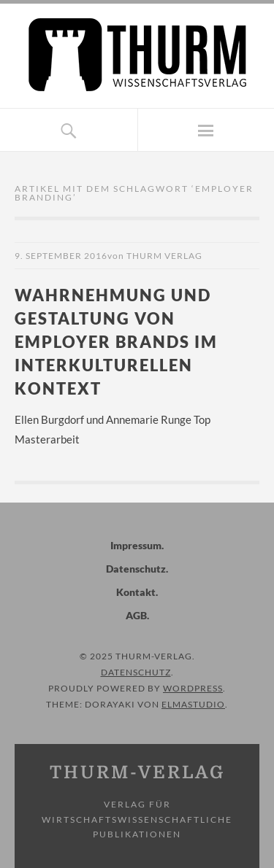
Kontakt (136, 592)
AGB (136, 615)
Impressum (136, 545)
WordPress (193, 688)
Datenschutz (136, 569)
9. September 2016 (61, 256)
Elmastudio (193, 704)
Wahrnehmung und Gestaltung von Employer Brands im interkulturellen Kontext (116, 342)
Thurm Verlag (164, 256)
